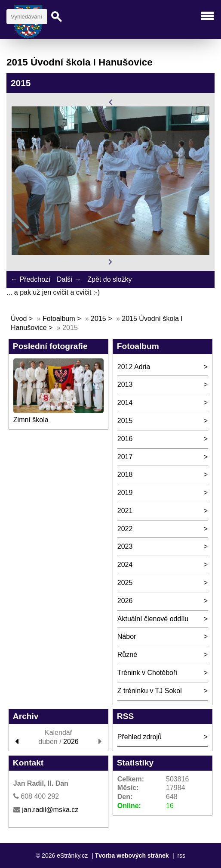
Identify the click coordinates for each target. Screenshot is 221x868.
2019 (125, 493)
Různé (127, 655)
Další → (69, 279)
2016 (125, 439)
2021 (125, 511)
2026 (125, 601)
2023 (125, 546)
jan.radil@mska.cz (50, 810)
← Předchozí (31, 279)
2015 (98, 319)
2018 (125, 474)
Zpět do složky (109, 279)
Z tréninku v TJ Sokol (150, 691)
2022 (125, 529)
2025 (125, 583)
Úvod (19, 319)
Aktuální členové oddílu (153, 619)
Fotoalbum (59, 319)
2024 (125, 565)
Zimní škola (31, 420)
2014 (125, 403)
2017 (125, 457)
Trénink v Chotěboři (147, 673)
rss (181, 856)
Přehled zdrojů (140, 737)
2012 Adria (134, 367)
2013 (125, 384)
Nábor (127, 636)
